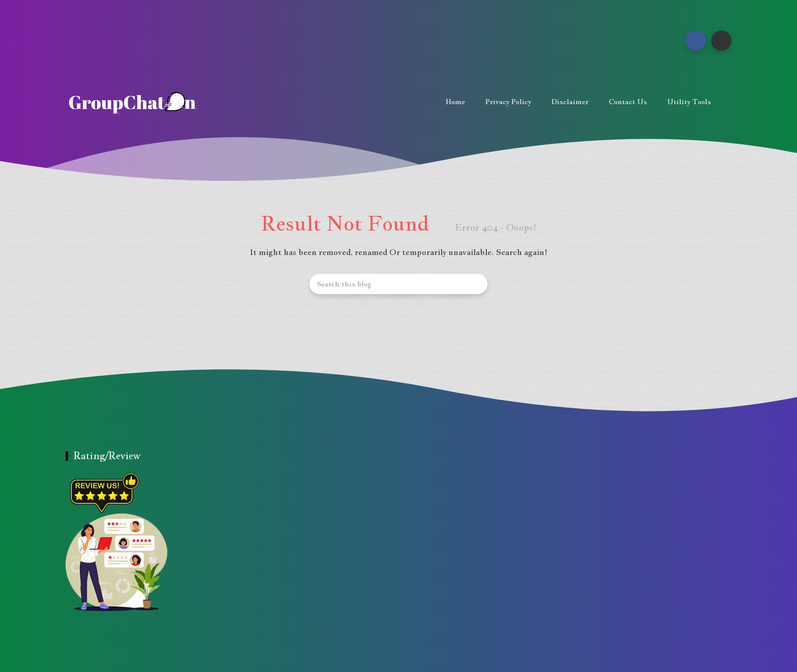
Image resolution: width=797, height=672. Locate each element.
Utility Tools (689, 102)
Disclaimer (570, 102)
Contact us (628, 102)
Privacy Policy (508, 102)
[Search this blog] (398, 284)
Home (455, 102)
